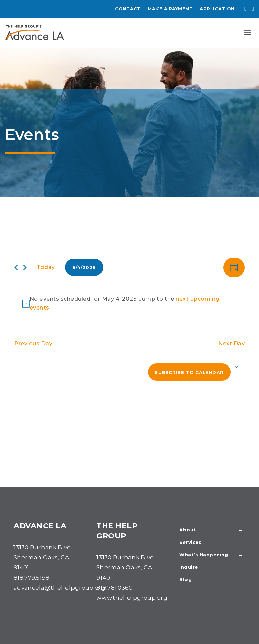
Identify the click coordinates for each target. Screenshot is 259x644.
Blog (185, 580)
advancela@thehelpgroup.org (59, 588)
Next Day (232, 343)
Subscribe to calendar (189, 372)
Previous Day (33, 343)
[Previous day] (16, 268)
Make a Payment (170, 9)
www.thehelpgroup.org (132, 598)
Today (46, 267)
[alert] (131, 303)
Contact (128, 9)
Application (217, 9)
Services (212, 543)
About (212, 531)
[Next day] (25, 268)
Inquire (189, 567)
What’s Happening (212, 555)
